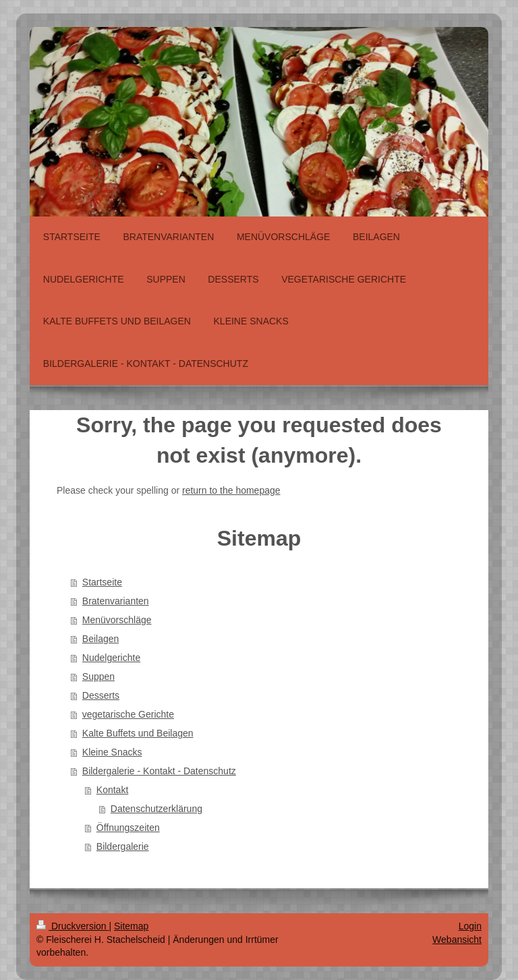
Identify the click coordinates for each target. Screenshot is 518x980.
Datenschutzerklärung (156, 809)
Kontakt (112, 790)
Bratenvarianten (116, 601)
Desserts (101, 695)
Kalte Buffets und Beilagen (138, 733)
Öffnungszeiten (128, 828)
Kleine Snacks (112, 752)
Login (470, 926)
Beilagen (101, 639)
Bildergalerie (123, 846)
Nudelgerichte (111, 658)
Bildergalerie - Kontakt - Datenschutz (159, 771)
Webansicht (457, 940)
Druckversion (73, 926)
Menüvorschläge (117, 620)
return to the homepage (231, 490)
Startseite (102, 582)
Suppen (98, 676)
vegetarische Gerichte (128, 714)
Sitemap (131, 926)
